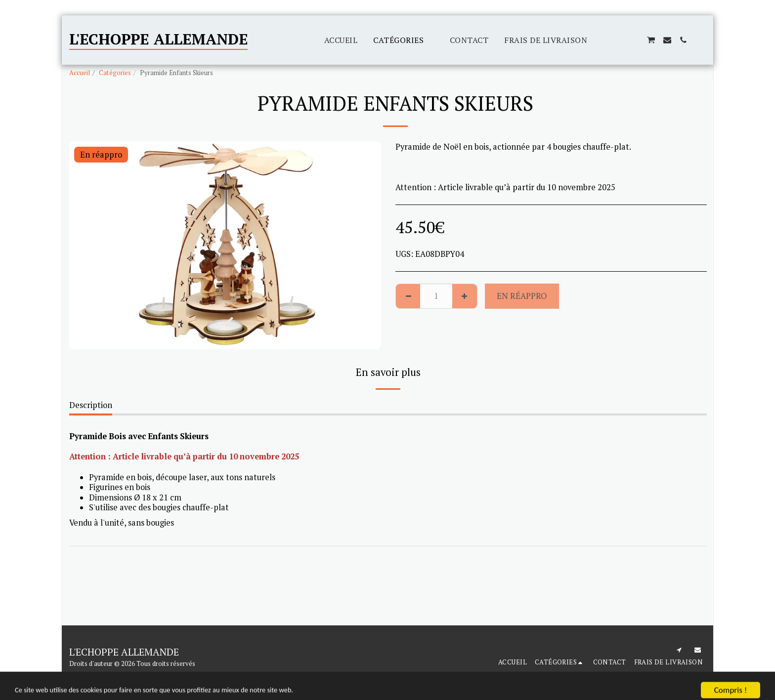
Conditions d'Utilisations (104, 675)
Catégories (115, 73)
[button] (603, 40)
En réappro (522, 296)
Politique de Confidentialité (192, 675)
